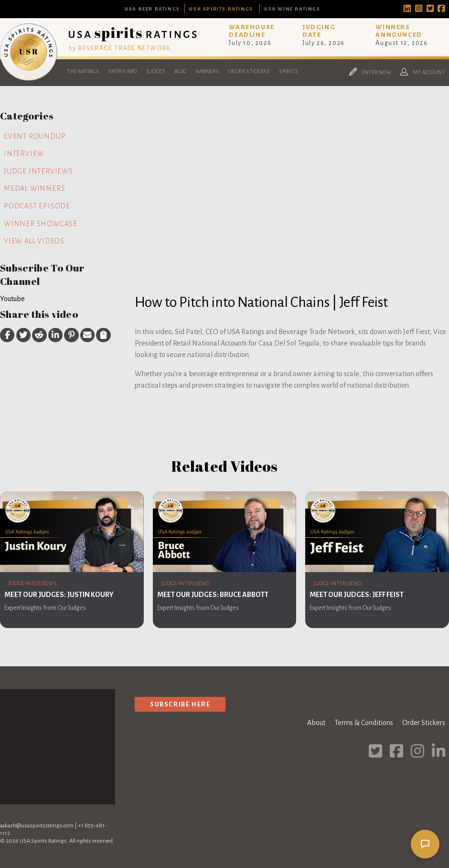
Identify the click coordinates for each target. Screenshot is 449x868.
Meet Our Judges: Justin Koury (59, 595)
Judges (156, 71)
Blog (180, 71)
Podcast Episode (37, 206)
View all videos (34, 241)
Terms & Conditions (364, 723)
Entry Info (123, 71)
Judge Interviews (38, 171)
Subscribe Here (180, 704)
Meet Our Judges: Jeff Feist (357, 595)
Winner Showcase (41, 224)
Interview (24, 153)
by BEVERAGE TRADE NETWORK (120, 48)
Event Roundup (35, 136)
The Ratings (83, 71)
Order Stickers (249, 71)
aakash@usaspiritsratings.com (37, 826)
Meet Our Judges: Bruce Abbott (213, 595)
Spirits (289, 71)
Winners (207, 71)
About (316, 723)
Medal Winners (34, 188)
